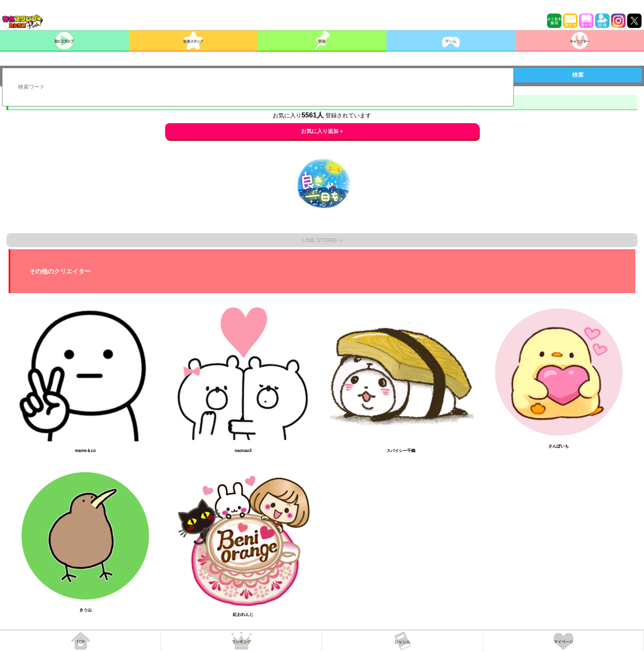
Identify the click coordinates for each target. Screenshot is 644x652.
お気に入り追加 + (322, 131)
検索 (578, 75)
